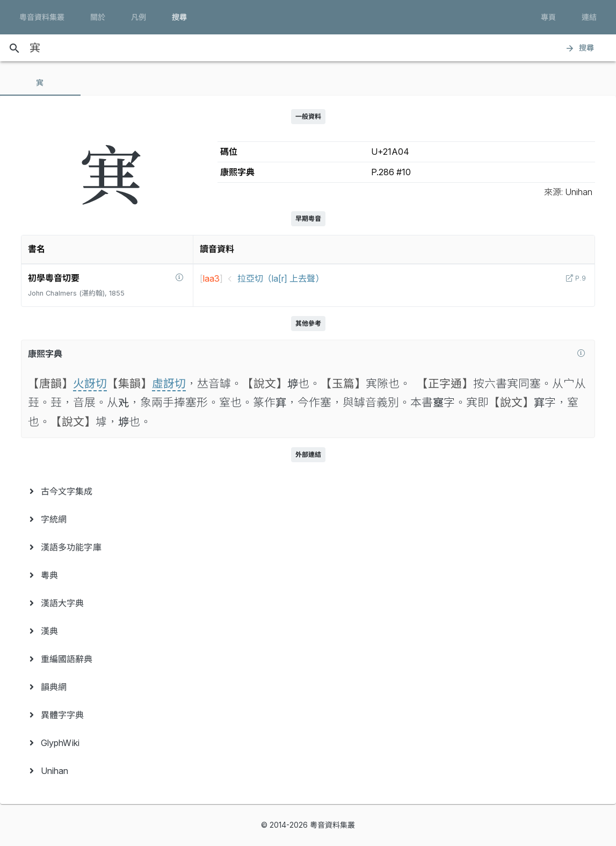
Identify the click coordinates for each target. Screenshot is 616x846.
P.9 (579, 278)
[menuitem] (308, 491)
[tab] (40, 83)
